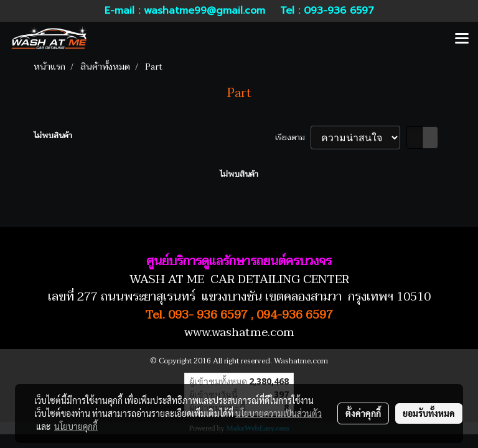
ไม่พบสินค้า (53, 136)
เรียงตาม (293, 138)
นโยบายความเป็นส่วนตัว (279, 413)
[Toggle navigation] (462, 39)
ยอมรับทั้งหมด (429, 413)
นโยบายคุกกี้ (76, 426)
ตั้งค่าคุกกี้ (363, 413)
